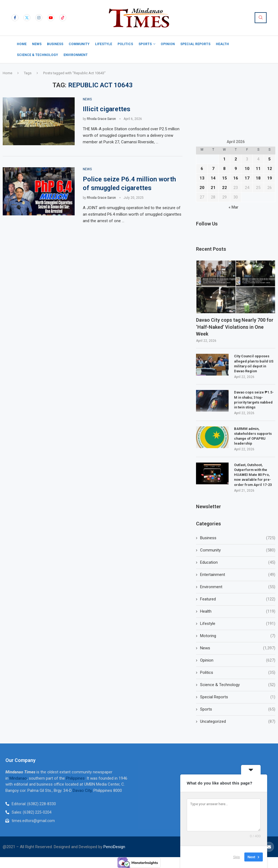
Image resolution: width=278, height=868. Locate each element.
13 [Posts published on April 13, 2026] (202, 178)
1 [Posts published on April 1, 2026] (224, 159)
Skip (237, 857)
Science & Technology (37, 55)
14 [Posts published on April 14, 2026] (213, 178)
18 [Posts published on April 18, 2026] (258, 178)
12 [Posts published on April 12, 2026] (270, 169)
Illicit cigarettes (107, 109)
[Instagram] (39, 18)
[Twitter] (27, 18)
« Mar (233, 207)
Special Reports (195, 44)
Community (79, 44)
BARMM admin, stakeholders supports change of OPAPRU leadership (253, 436)
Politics (125, 44)
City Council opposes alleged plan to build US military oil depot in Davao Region (254, 364)
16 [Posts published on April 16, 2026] (236, 178)
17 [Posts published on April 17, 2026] (247, 178)
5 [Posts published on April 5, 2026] (269, 159)
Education (238, 562)
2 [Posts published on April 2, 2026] (236, 159)
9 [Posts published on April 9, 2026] (236, 169)
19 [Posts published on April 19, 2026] (270, 178)
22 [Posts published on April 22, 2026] (225, 188)
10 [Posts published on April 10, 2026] (247, 169)
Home (22, 44)
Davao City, (83, 790)
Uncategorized (238, 722)
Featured (238, 599)
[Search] (261, 18)
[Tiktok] (63, 18)
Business (55, 44)
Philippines (75, 778)
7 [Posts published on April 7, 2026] (213, 169)
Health (222, 44)
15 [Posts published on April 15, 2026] (225, 178)
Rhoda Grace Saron (101, 119)
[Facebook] (15, 18)
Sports (145, 44)
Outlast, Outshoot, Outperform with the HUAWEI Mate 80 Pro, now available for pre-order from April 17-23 (253, 475)
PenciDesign (114, 847)
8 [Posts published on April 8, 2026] (224, 169)
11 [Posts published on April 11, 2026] (258, 169)
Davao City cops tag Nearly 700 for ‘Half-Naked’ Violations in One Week (235, 327)
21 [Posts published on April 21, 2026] (213, 188)
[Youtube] (51, 18)
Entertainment (238, 575)
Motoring (238, 636)
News (37, 44)
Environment (76, 55)
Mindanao (18, 778)
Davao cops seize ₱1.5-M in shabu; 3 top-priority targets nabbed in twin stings (254, 400)
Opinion (168, 44)
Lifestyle (104, 44)
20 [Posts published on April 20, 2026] (202, 188)
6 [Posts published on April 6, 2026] (202, 169)
